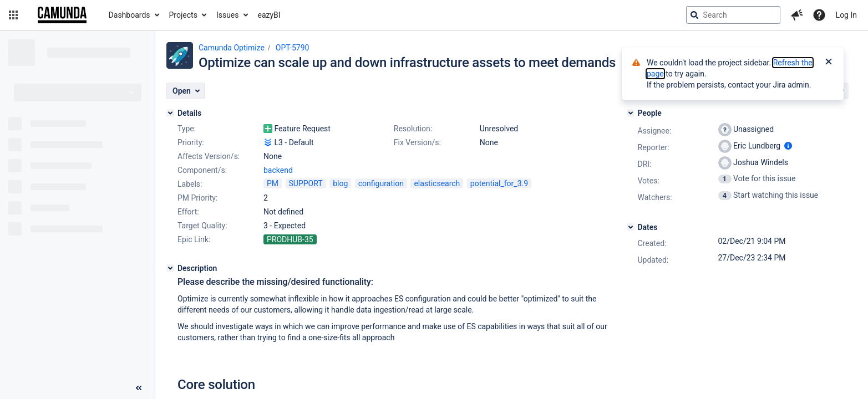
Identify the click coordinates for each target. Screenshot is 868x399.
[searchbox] (733, 15)
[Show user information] (788, 146)
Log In (846, 15)
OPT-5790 (293, 48)
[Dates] (631, 227)
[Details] (170, 113)
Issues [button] (228, 15)
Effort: (188, 212)
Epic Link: (194, 239)
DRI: (645, 164)
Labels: (190, 184)
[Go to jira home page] (62, 15)
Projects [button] (183, 15)
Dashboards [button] (130, 15)
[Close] (829, 63)
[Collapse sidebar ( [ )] (139, 388)
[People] (631, 113)
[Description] (170, 268)
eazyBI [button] (269, 15)
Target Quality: (202, 226)
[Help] (819, 15)
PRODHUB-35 (290, 239)
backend (278, 170)
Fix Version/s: (417, 142)
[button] (13, 15)
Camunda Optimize (232, 48)
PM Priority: (197, 198)
